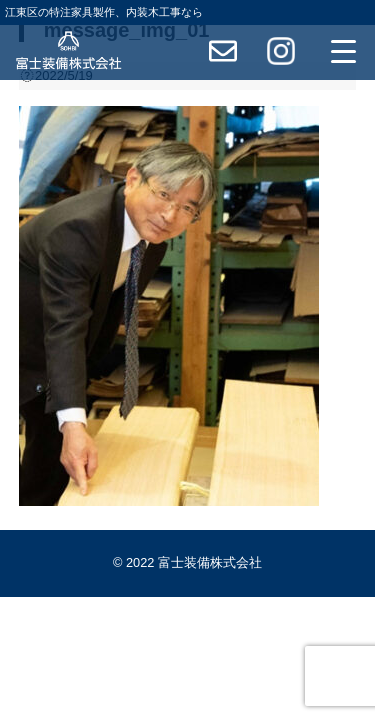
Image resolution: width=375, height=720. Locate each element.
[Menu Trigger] (344, 51)
